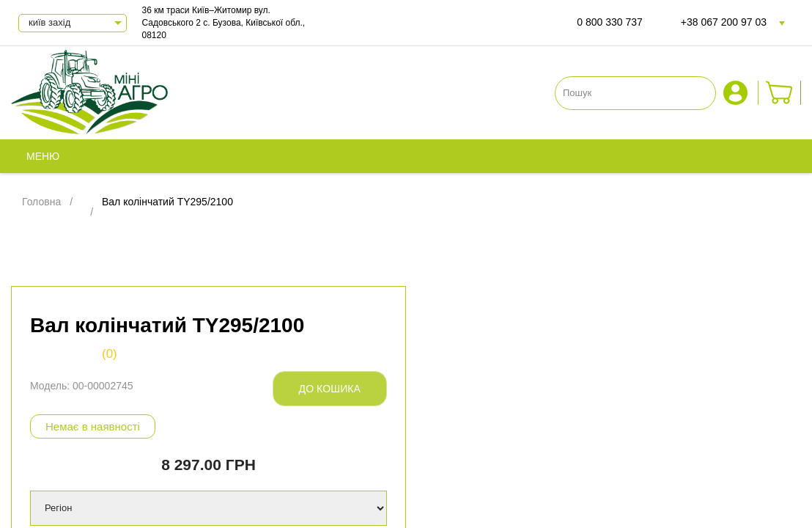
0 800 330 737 (610, 22)
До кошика (330, 389)
